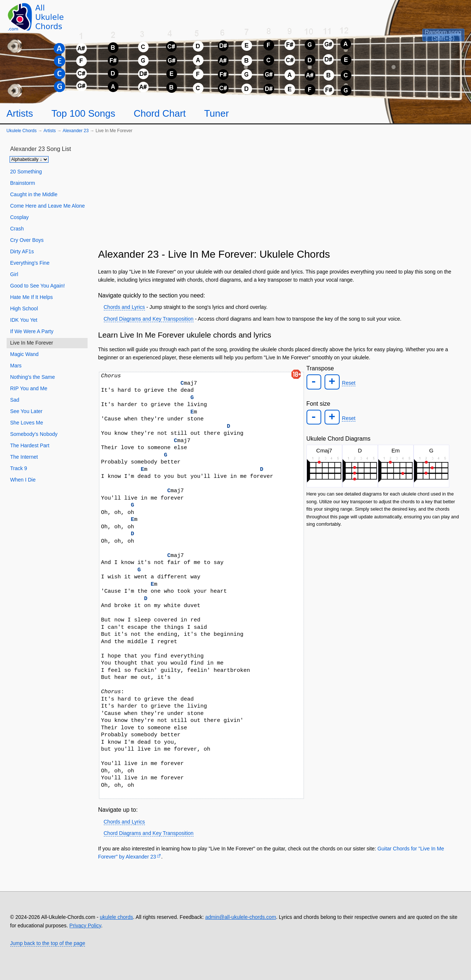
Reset (348, 383)
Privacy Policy (85, 926)
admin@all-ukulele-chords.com (241, 917)
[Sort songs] (29, 159)
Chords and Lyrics (124, 307)
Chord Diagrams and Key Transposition (149, 319)
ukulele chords (116, 917)
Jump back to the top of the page (48, 943)
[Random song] (431, 39)
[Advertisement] (280, 194)
